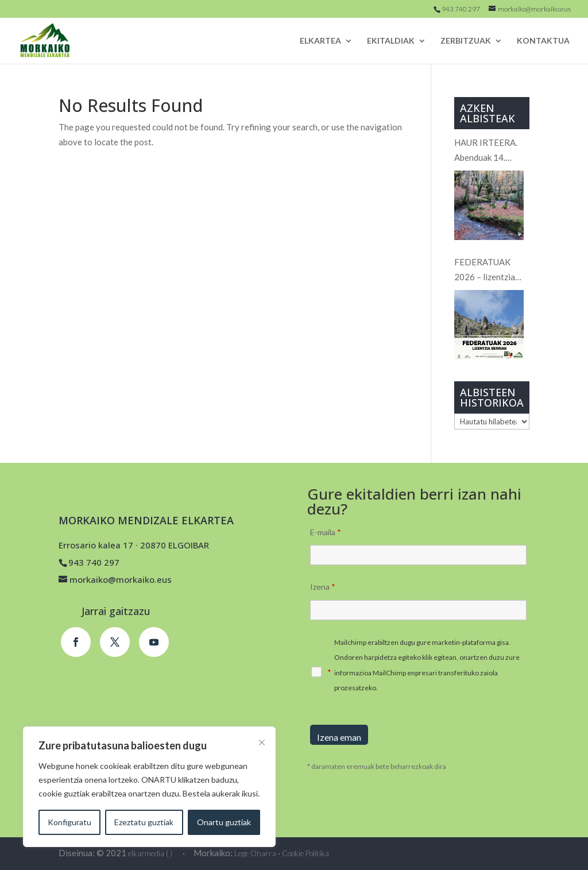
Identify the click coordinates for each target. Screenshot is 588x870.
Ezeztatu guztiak (144, 822)
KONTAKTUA (543, 41)
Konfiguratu (69, 822)
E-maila (326, 532)
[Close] (262, 743)
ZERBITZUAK (466, 41)
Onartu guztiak (224, 822)
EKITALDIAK (391, 41)
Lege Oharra (255, 853)
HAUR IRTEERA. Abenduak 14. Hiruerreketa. (486, 151)
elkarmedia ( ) (150, 853)
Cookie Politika (305, 853)
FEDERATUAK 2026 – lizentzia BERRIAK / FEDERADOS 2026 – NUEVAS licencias (492, 270)
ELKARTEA (320, 41)
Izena (323, 587)
